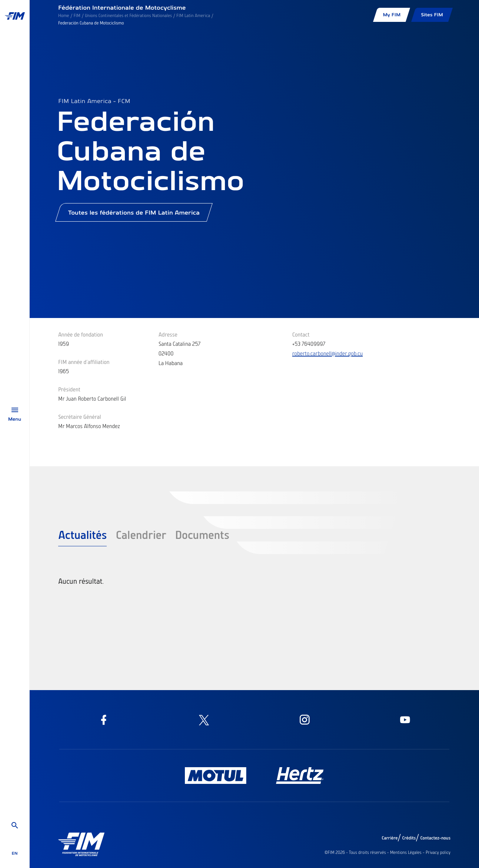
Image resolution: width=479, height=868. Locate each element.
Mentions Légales (406, 852)
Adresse (168, 334)
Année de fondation (81, 334)
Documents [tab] (202, 534)
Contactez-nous (435, 838)
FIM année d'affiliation (84, 362)
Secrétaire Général (80, 417)
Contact (301, 334)
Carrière (390, 838)
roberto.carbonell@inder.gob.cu (327, 353)
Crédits (409, 838)
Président (69, 389)
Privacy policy (438, 852)
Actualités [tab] (82, 534)
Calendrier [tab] (141, 534)
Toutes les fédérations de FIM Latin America (134, 215)
